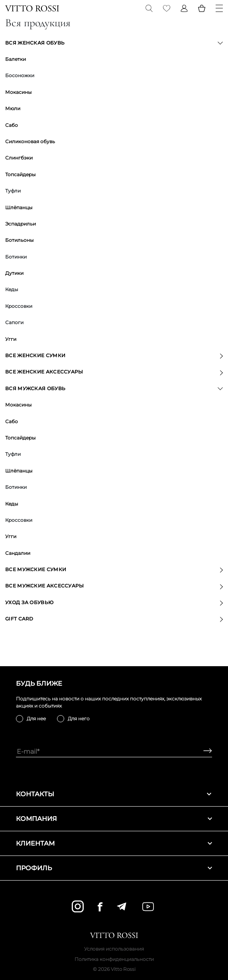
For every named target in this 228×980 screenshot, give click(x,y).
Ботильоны (19, 240)
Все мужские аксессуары (45, 586)
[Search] (149, 8)
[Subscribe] (205, 752)
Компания (114, 819)
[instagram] (78, 906)
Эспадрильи (21, 224)
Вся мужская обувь (35, 388)
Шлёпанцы (19, 207)
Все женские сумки (35, 355)
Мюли (13, 108)
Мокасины (18, 92)
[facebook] (100, 907)
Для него (79, 718)
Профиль (114, 868)
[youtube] (148, 907)
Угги (11, 339)
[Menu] (219, 8)
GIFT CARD (19, 619)
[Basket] (202, 8)
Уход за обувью (29, 602)
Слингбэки (19, 158)
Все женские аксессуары (44, 372)
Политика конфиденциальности (114, 959)
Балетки (16, 59)
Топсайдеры (20, 174)
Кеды (12, 504)
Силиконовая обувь (30, 141)
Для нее (36, 718)
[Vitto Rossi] (32, 8)
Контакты (114, 794)
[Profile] (184, 8)
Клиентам (114, 843)
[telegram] (121, 906)
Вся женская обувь (35, 43)
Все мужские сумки (36, 569)
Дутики (14, 273)
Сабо (12, 125)
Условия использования (114, 949)
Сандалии (18, 553)
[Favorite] (167, 8)
